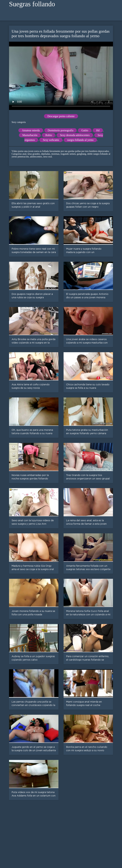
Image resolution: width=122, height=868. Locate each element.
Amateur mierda (31, 130)
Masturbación (30, 135)
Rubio (49, 135)
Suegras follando (32, 4)
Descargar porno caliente (61, 116)
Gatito (85, 130)
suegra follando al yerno (80, 140)
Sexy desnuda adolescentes (75, 135)
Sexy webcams (51, 140)
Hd (98, 130)
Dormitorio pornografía (61, 130)
